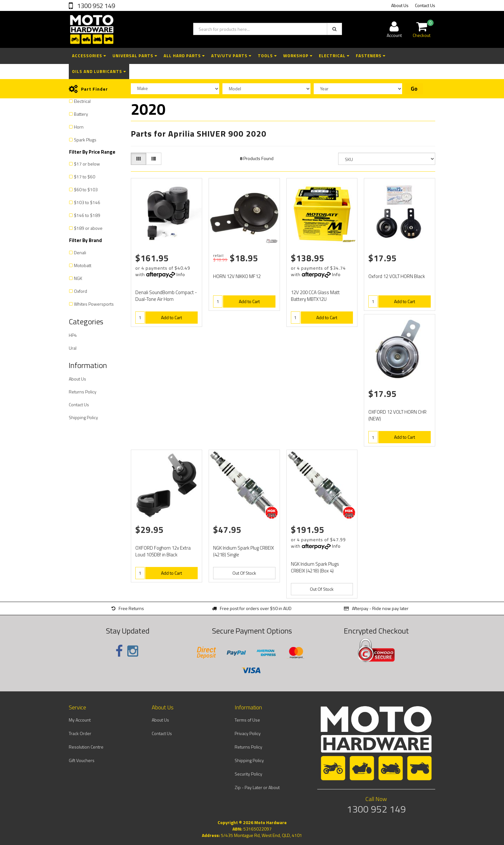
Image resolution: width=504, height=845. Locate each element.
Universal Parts (135, 56)
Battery (81, 114)
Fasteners (371, 56)
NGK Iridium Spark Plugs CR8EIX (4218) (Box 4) (315, 567)
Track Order (80, 733)
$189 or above (88, 228)
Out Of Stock (244, 573)
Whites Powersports (94, 304)
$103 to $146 (87, 202)
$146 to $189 (87, 215)
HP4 (73, 335)
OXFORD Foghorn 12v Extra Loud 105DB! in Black (163, 551)
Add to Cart (171, 317)
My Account (80, 720)
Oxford (81, 291)
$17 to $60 (85, 177)
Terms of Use (247, 720)
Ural (73, 348)
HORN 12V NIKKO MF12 (237, 276)
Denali (80, 252)
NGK (78, 278)
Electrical (334, 56)
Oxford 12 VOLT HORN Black (397, 276)
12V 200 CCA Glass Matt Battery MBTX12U (315, 296)
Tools (267, 56)
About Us (400, 5)
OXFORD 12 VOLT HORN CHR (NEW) (397, 415)
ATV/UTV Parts (231, 56)
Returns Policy (83, 392)
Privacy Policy (248, 733)
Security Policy (248, 774)
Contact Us (425, 5)
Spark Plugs (85, 140)
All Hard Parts (184, 56)
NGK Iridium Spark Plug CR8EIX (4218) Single (243, 551)
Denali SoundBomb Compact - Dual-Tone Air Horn (166, 296)
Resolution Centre (86, 747)
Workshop (298, 56)
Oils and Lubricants (99, 71)
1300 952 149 (95, 6)
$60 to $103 (86, 189)
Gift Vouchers (82, 760)
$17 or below (87, 164)
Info (181, 274)
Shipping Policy (83, 417)
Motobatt (83, 265)
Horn (79, 127)
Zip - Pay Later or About (257, 787)
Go (414, 89)
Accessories (89, 56)
